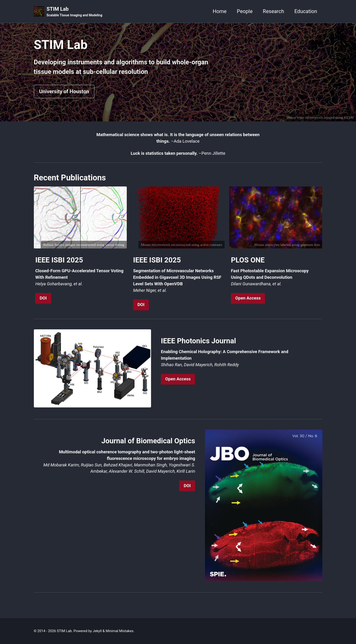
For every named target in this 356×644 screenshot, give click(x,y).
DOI (43, 298)
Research (273, 11)
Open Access (248, 298)
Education (306, 11)
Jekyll (97, 631)
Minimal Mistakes (120, 631)
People (245, 11)
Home (220, 11)
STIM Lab (74, 12)
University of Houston (64, 91)
